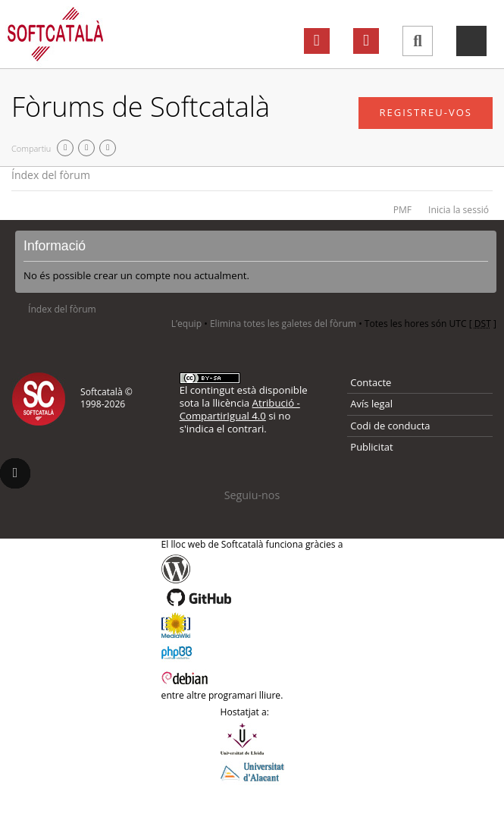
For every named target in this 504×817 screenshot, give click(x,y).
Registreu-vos (426, 112)
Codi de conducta (390, 426)
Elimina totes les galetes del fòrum (283, 324)
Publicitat (371, 447)
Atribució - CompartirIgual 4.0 (240, 409)
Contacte (371, 382)
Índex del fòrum (51, 175)
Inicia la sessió (459, 210)
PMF (402, 210)
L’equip (186, 324)
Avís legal (371, 404)
